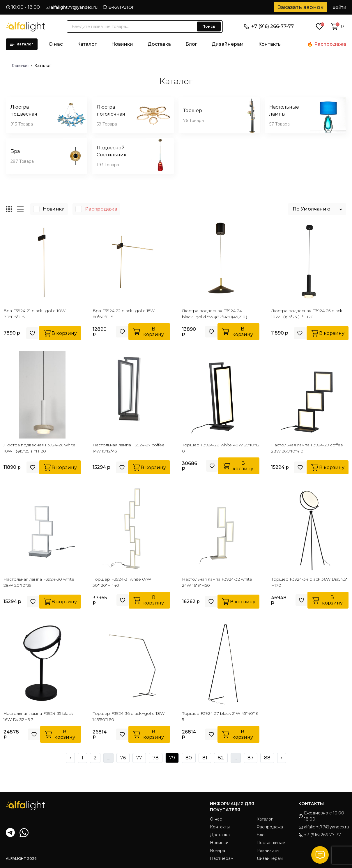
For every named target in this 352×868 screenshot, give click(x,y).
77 (139, 758)
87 (251, 758)
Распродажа (330, 44)
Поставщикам (271, 843)
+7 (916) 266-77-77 (269, 26)
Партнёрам (222, 858)
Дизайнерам (228, 44)
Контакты (270, 44)
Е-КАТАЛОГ (121, 7)
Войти (339, 7)
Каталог (22, 44)
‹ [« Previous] (70, 758)
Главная (22, 66)
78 (156, 758)
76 (123, 758)
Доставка (159, 44)
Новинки (122, 44)
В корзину (60, 333)
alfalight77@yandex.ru (74, 7)
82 (221, 758)
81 (205, 758)
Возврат (219, 851)
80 (189, 758)
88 (267, 758)
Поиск (209, 26)
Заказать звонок (301, 7)
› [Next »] (282, 758)
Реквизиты (268, 851)
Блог (191, 44)
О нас (56, 44)
